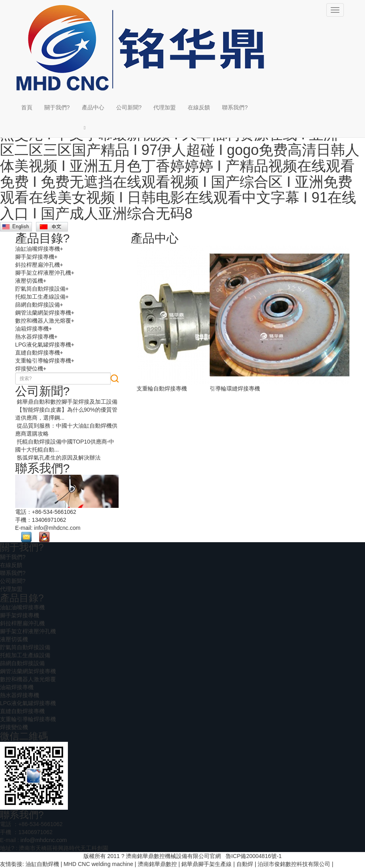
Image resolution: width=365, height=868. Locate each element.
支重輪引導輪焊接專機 (43, 361)
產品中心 (93, 107)
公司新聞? (129, 107)
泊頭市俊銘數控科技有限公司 (294, 864)
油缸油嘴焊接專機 (38, 249)
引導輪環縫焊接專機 (235, 388)
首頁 (27, 107)
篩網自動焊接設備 (38, 305)
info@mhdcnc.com (57, 528)
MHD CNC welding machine (98, 864)
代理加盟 (165, 107)
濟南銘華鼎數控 (157, 864)
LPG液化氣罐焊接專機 (43, 345)
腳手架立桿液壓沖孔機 (43, 273)
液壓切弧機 (29, 281)
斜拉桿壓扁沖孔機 (38, 265)
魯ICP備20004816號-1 (254, 856)
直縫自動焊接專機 (38, 353)
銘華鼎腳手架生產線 (206, 864)
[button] (93, 127)
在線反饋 (199, 107)
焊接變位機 (29, 369)
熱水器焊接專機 (35, 337)
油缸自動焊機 (42, 864)
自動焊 (245, 864)
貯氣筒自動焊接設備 (40, 289)
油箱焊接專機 (32, 329)
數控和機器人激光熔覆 (43, 321)
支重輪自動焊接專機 (162, 388)
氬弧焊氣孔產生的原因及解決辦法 (58, 458)
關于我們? (57, 107)
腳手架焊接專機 (35, 257)
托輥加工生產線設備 (40, 297)
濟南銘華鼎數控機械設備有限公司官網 (173, 856)
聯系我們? (235, 107)
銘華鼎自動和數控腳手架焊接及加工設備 (66, 402)
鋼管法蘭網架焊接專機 (43, 313)
